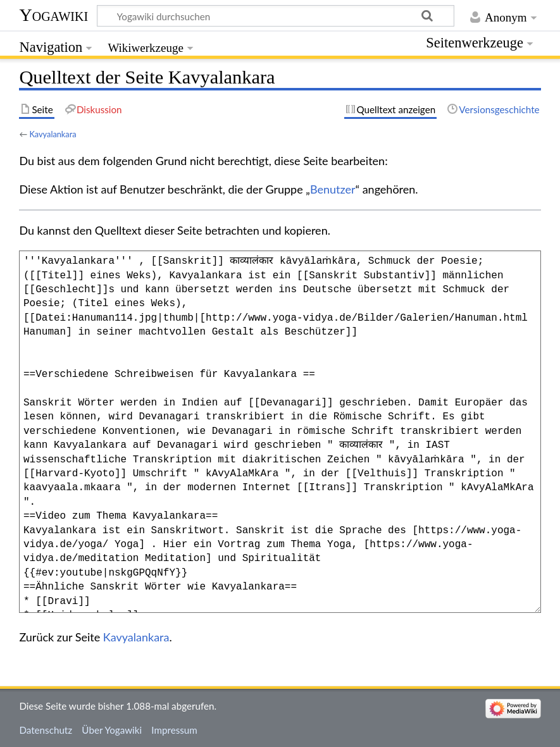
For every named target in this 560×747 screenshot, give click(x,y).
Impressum (174, 730)
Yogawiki (53, 15)
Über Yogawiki (112, 730)
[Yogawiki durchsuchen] (276, 16)
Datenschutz (46, 730)
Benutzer (333, 189)
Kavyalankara (53, 134)
